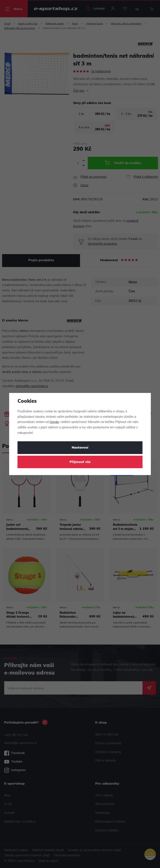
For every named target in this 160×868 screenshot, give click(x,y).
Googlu (54, 422)
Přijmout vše (80, 462)
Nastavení (80, 448)
